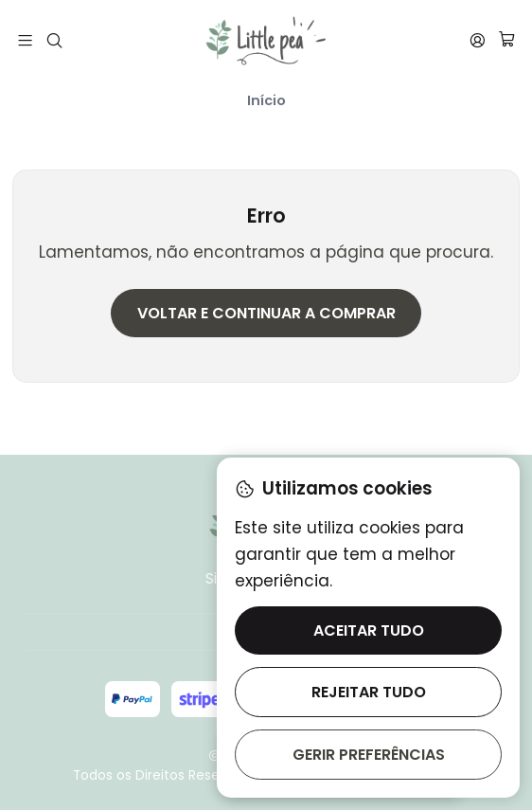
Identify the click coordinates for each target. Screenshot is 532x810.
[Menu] (26, 40)
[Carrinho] (506, 41)
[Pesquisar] (55, 40)
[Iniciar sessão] (477, 40)
